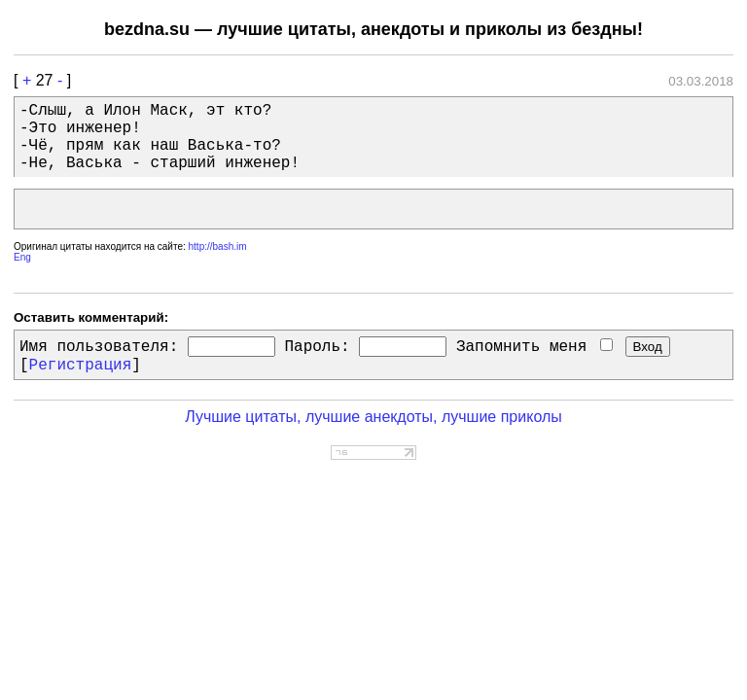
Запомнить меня (534, 347)
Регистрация (81, 366)
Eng (22, 257)
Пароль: (317, 347)
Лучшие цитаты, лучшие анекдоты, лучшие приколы (373, 417)
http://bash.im (218, 246)
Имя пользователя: (99, 347)
